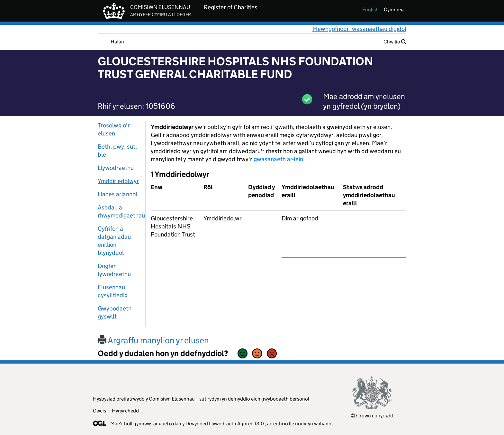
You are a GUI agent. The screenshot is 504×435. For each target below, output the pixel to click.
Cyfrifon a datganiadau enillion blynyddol (114, 241)
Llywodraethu (116, 168)
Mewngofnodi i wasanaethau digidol (359, 29)
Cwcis (99, 411)
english (370, 9)
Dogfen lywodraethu (114, 270)
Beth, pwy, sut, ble (117, 151)
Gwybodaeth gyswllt (115, 312)
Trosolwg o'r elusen (114, 129)
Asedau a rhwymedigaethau (119, 211)
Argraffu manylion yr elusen (153, 340)
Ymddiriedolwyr (118, 181)
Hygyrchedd (125, 411)
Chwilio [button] (395, 42)
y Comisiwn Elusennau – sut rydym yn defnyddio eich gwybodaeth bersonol (227, 399)
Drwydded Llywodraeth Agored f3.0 (225, 424)
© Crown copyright (372, 416)
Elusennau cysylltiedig (113, 291)
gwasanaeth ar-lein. (279, 159)
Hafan (117, 42)
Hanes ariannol (117, 194)
